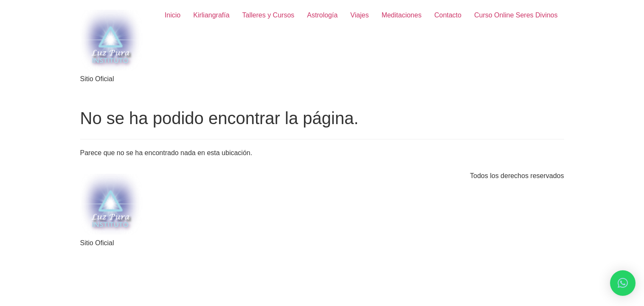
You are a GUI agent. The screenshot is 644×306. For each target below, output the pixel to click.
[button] (623, 283)
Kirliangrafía (211, 15)
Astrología (322, 15)
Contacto (448, 15)
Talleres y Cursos (269, 15)
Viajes (359, 15)
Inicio (173, 15)
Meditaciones (402, 15)
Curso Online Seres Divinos (516, 15)
